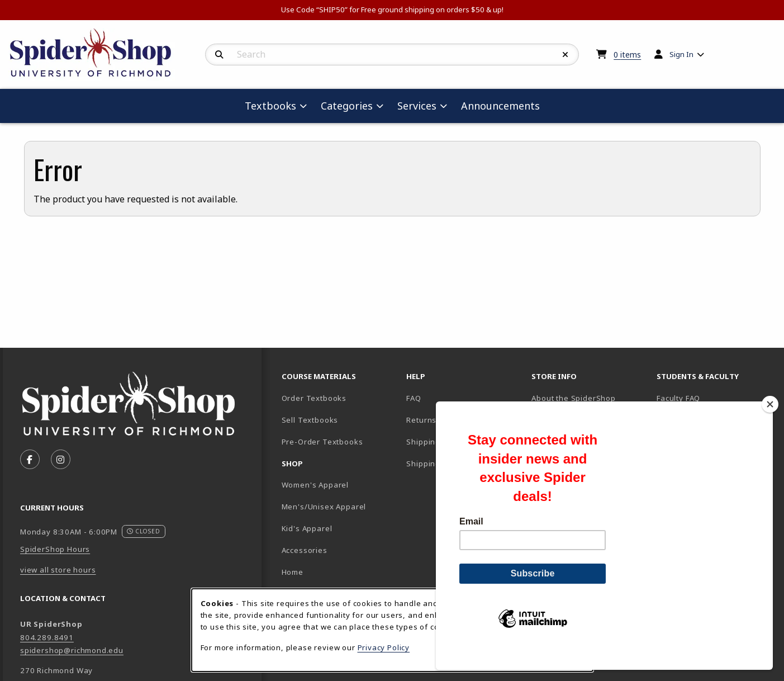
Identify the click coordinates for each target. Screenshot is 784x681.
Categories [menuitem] (347, 106)
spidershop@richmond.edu (72, 650)
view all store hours (58, 570)
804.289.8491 (47, 637)
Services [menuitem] (417, 106)
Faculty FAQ (678, 398)
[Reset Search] (566, 55)
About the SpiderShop (574, 398)
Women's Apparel (315, 485)
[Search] (219, 55)
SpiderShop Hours (55, 549)
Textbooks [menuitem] (270, 106)
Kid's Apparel (307, 528)
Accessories (305, 550)
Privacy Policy (384, 647)
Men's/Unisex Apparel (324, 507)
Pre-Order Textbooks (322, 442)
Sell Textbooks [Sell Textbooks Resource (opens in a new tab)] (310, 420)
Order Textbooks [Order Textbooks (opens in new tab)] (314, 398)
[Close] (770, 423)
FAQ (414, 398)
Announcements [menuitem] (500, 106)
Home (293, 572)
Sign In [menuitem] (681, 54)
